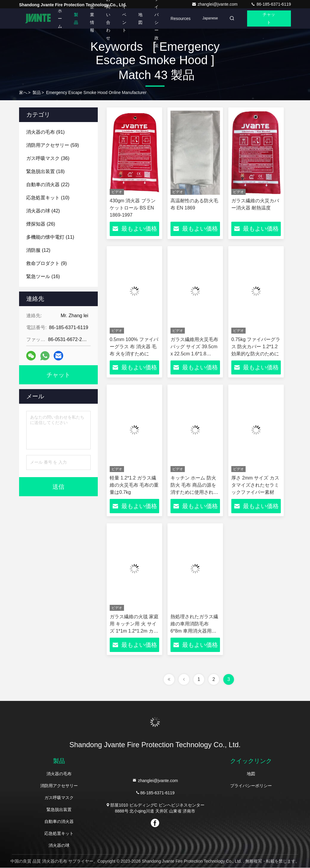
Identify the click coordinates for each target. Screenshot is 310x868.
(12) (38, 250)
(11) (50, 237)
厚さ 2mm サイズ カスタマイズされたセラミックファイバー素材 (255, 485)
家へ (23, 92)
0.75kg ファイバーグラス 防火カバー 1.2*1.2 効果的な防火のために (256, 347)
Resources (179, 18)
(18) (45, 171)
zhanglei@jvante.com (215, 4)
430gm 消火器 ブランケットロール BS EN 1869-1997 (133, 208)
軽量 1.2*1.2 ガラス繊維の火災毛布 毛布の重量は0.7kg (134, 485)
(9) (46, 263)
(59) (53, 145)
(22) (48, 185)
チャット (269, 18)
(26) (41, 224)
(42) (43, 211)
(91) (45, 132)
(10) (48, 198)
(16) (43, 276)
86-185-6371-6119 (271, 4)
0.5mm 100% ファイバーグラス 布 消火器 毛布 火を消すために (134, 347)
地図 (139, 18)
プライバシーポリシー (251, 786)
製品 (74, 18)
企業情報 (90, 18)
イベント (123, 18)
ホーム (58, 18)
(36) (48, 158)
